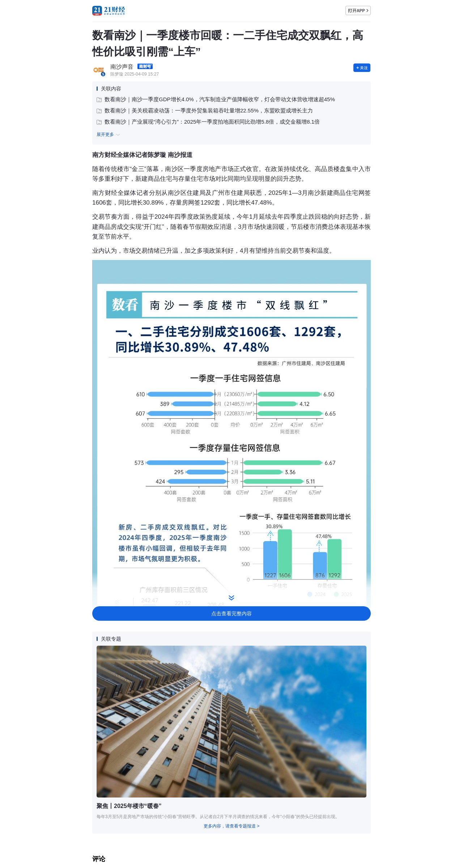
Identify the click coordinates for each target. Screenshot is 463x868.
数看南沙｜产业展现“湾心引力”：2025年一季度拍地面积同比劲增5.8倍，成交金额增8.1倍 (208, 122)
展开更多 (109, 135)
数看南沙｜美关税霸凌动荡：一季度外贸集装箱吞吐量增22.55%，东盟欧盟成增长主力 (205, 110)
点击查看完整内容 (231, 613)
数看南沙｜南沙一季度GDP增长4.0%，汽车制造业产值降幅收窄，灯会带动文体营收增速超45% (216, 99)
